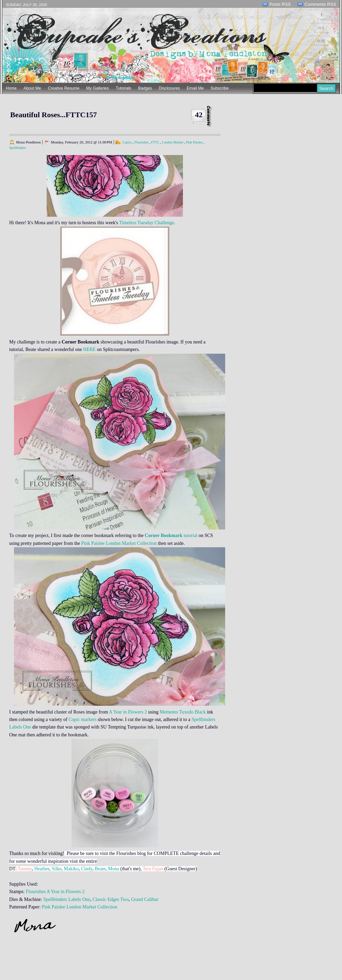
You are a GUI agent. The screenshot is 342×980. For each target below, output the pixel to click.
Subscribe (220, 88)
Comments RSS (320, 4)
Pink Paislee (194, 142)
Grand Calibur (145, 899)
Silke (57, 869)
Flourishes (141, 142)
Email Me (195, 88)
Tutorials (124, 88)
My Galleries (98, 88)
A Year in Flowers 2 (128, 712)
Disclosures (169, 88)
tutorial (171, 535)
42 (199, 115)
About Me (32, 88)
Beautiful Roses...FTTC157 (53, 115)
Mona (114, 869)
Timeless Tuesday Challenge (147, 223)
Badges (145, 88)
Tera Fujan (153, 869)
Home (11, 88)
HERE (89, 349)
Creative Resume (64, 88)
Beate (100, 869)
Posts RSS (280, 4)
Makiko (71, 869)
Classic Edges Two (111, 899)
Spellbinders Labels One (67, 899)
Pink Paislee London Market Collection (119, 543)
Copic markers (82, 719)
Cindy (87, 869)
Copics (127, 142)
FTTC (155, 142)
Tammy (25, 869)
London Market (173, 142)
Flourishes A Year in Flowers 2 (55, 892)
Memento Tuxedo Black (183, 712)
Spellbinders (18, 148)
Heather (42, 869)
